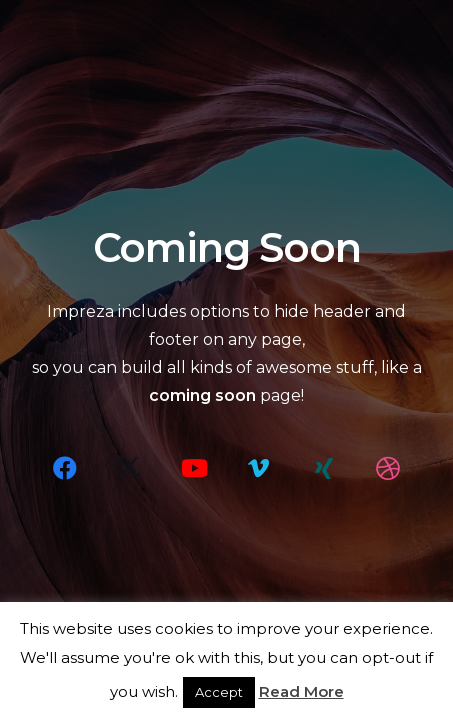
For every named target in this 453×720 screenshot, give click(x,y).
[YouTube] (194, 468)
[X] (129, 468)
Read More (301, 691)
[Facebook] (65, 468)
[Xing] (324, 468)
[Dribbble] (388, 468)
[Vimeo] (259, 468)
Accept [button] (219, 692)
